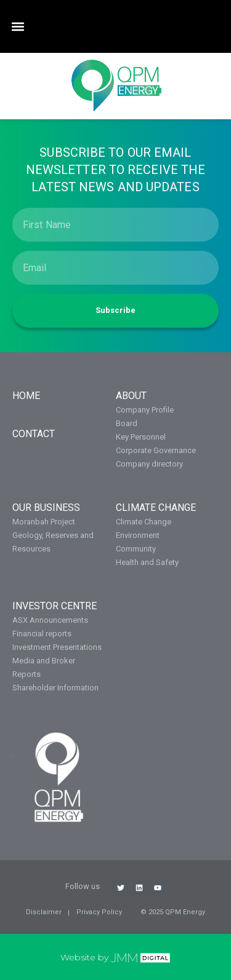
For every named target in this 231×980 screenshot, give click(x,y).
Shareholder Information (55, 688)
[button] (18, 27)
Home (26, 396)
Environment (138, 535)
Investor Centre (55, 606)
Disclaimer (44, 912)
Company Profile (145, 410)
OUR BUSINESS (46, 508)
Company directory (149, 464)
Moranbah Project (44, 522)
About (131, 396)
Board (127, 423)
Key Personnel (141, 437)
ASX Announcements (50, 620)
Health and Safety (147, 562)
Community (136, 549)
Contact (34, 434)
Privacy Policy (99, 912)
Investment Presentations (57, 647)
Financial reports (42, 634)
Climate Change (156, 508)
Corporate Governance (156, 450)
